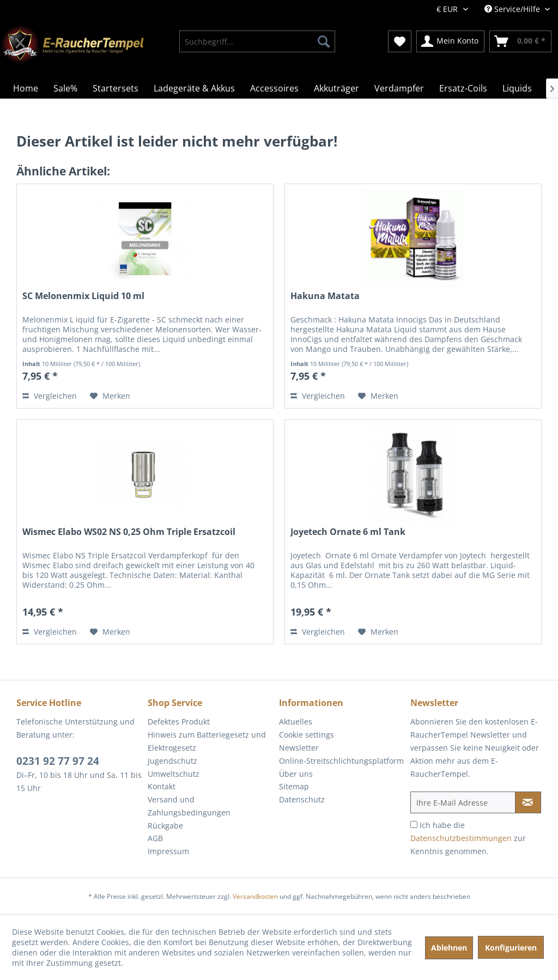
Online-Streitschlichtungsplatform (341, 761)
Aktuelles (296, 722)
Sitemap (294, 786)
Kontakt (162, 786)
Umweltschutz (174, 774)
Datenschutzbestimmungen (461, 838)
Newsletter (299, 748)
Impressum (168, 851)
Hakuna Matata (325, 296)
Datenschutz (302, 799)
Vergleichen (50, 396)
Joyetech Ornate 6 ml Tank (348, 532)
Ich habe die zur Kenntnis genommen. (468, 838)
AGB (155, 838)
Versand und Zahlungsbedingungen (189, 806)
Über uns (296, 774)
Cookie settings (307, 735)
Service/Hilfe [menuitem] (513, 9)
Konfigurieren (511, 948)
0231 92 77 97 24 (58, 761)
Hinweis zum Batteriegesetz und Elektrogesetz (207, 741)
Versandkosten (255, 896)
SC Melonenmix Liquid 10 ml (83, 296)
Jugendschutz (172, 761)
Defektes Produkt (179, 722)
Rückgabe (165, 826)
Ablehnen (449, 948)
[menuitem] (257, 41)
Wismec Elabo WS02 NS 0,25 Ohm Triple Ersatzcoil (129, 532)
